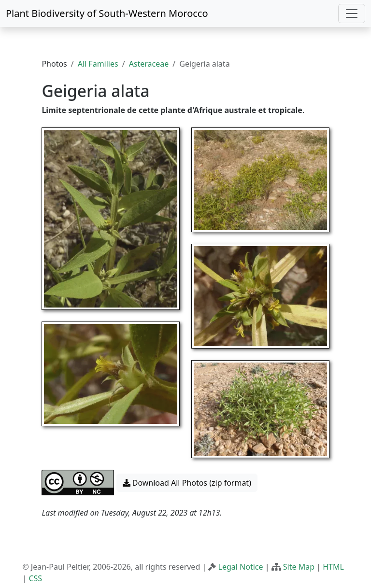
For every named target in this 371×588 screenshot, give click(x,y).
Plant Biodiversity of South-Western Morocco (107, 13)
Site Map (299, 567)
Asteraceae (149, 64)
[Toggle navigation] (352, 14)
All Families (98, 64)
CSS (35, 578)
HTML (333, 567)
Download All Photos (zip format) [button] (187, 483)
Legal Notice (241, 567)
